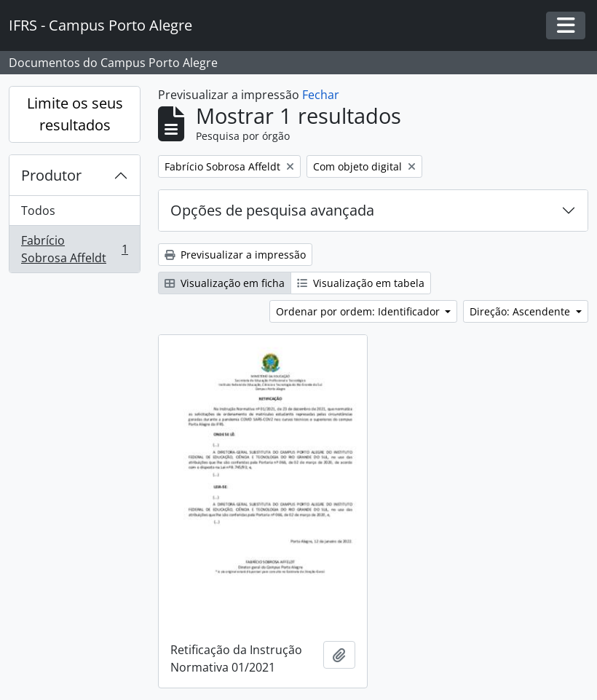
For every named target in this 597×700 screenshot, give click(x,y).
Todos (38, 211)
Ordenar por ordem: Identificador (359, 311)
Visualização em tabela (361, 283)
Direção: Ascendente (521, 311)
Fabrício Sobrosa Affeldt (74, 249)
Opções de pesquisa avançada (272, 210)
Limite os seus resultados (75, 114)
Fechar (321, 95)
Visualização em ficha (225, 283)
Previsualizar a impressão (235, 255)
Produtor (51, 175)
